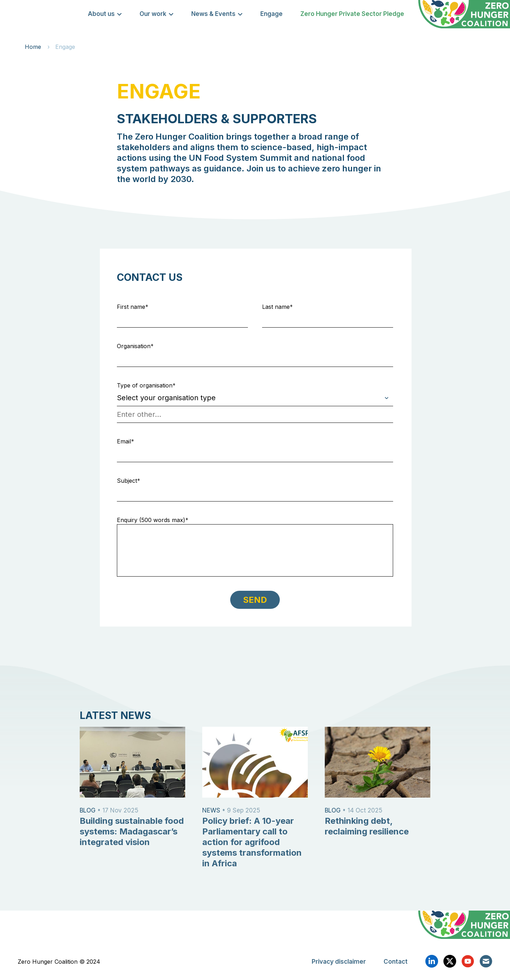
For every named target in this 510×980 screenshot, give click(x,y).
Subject (127, 481)
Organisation (134, 346)
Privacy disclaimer (339, 962)
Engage (271, 14)
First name (131, 307)
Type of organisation (145, 385)
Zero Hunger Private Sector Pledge (352, 14)
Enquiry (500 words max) (151, 520)
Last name (276, 307)
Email (124, 441)
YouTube (468, 961)
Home (33, 47)
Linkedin (432, 961)
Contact (396, 962)
